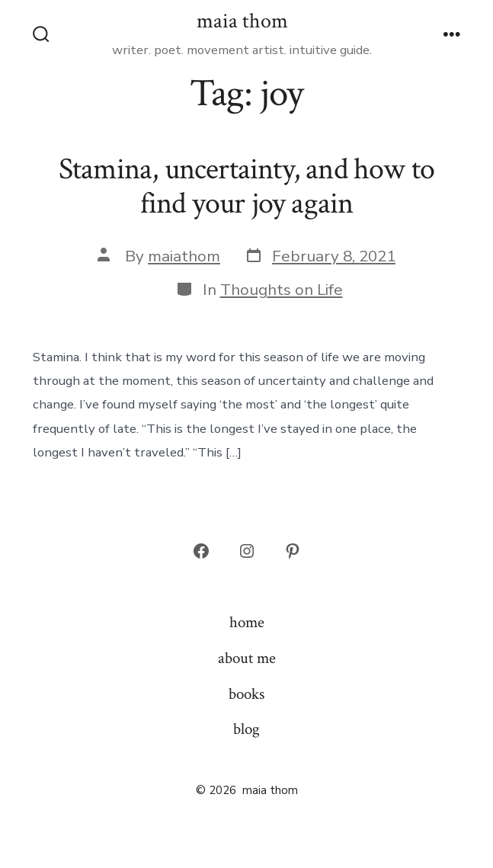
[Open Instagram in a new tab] (247, 551)
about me (247, 658)
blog (247, 729)
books (247, 694)
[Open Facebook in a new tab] (201, 551)
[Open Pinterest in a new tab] (293, 551)
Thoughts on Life (282, 290)
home (247, 622)
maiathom (184, 256)
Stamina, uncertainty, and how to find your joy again (247, 187)
